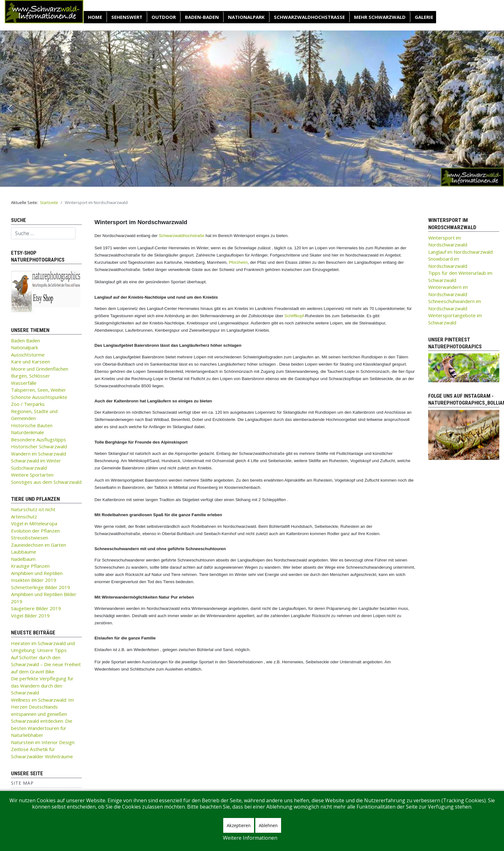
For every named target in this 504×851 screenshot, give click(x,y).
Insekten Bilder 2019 (34, 580)
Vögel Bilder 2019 (30, 616)
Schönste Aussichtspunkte (39, 397)
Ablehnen (268, 825)
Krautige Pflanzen (30, 566)
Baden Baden (25, 340)
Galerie (424, 17)
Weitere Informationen (250, 838)
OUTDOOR (164, 17)
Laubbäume (24, 552)
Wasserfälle (24, 383)
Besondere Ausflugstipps (39, 439)
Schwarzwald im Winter (36, 461)
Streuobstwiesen (30, 538)
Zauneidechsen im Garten (39, 545)
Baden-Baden (202, 17)
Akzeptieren (239, 825)
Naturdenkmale (28, 432)
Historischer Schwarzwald (39, 446)
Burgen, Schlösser (30, 376)
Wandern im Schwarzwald (39, 454)
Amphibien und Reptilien (37, 573)
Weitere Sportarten (32, 475)
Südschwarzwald (29, 468)
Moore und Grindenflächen (40, 369)
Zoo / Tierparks (28, 404)
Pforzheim (238, 262)
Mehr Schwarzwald (380, 17)
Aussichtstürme (28, 355)
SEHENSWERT (127, 17)
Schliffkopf (294, 316)
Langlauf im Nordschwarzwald (460, 252)
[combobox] (43, 233)
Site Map (22, 783)
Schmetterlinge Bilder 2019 (41, 587)
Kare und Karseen (30, 362)
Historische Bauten (32, 425)
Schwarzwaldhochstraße (309, 17)
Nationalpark (246, 17)
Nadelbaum (23, 559)
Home (95, 17)
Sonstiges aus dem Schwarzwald (46, 482)
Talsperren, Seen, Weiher (39, 390)
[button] (10, 108)
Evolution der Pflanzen (35, 531)
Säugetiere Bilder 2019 (36, 608)
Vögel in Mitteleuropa (34, 523)
